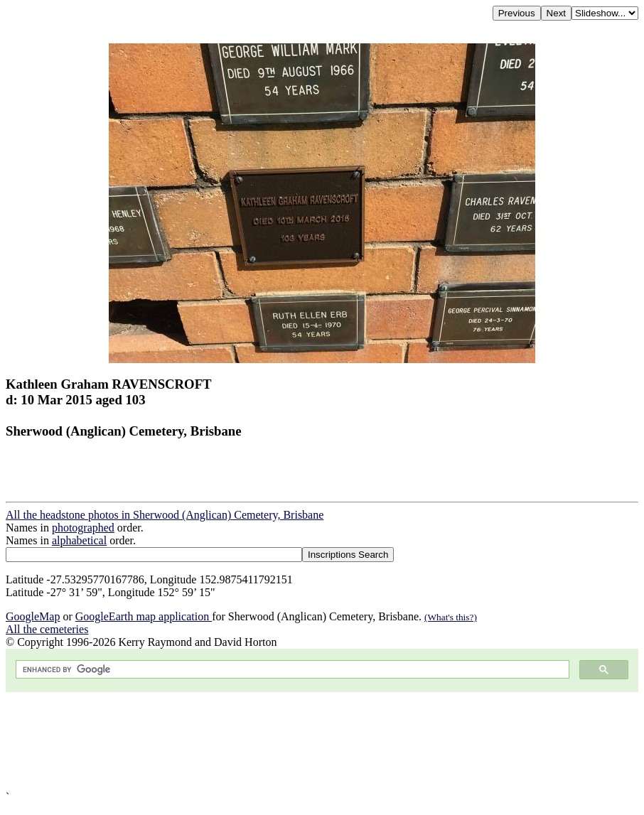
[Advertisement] (322, 741)
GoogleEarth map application (144, 616)
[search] (291, 670)
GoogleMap (33, 616)
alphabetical (79, 540)
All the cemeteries (47, 629)
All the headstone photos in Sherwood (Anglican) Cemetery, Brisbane (165, 515)
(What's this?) (451, 617)
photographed (83, 528)
